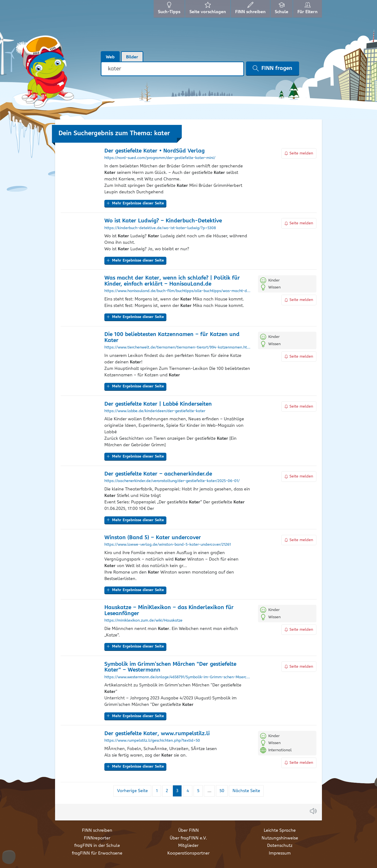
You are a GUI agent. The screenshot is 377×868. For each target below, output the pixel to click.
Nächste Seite (246, 791)
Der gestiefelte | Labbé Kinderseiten (158, 404)
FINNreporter (97, 838)
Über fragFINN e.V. (188, 838)
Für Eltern (308, 10)
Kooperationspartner (188, 853)
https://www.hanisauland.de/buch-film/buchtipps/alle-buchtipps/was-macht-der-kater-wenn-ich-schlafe (178, 291)
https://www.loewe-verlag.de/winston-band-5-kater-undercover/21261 (168, 545)
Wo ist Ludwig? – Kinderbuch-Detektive (163, 221)
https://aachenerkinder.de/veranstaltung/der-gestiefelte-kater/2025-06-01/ (172, 481)
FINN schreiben (97, 831)
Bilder (132, 57)
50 (224, 791)
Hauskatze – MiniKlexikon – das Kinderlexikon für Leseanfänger (169, 611)
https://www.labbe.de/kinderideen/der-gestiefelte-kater (155, 411)
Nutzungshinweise (280, 838)
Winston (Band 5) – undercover (153, 538)
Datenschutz (280, 846)
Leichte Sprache (280, 831)
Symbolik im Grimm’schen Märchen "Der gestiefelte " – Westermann (170, 667)
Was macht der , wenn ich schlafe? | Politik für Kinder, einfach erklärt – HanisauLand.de (172, 281)
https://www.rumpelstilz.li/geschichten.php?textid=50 (152, 741)
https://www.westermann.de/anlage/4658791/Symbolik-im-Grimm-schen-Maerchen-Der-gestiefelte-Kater (178, 677)
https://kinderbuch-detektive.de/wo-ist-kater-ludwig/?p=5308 (160, 228)
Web (110, 57)
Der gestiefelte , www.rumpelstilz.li (157, 734)
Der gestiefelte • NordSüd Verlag (154, 151)
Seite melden (299, 153)
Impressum (280, 853)
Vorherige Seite (132, 791)
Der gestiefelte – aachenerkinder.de (158, 474)
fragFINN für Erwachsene (97, 853)
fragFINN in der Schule (97, 846)
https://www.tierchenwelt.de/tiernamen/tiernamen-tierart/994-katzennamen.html (178, 348)
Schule (282, 10)
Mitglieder (188, 846)
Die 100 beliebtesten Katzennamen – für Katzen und (172, 337)
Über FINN (188, 831)
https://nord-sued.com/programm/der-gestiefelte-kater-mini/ (160, 158)
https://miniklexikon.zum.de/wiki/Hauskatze (143, 621)
